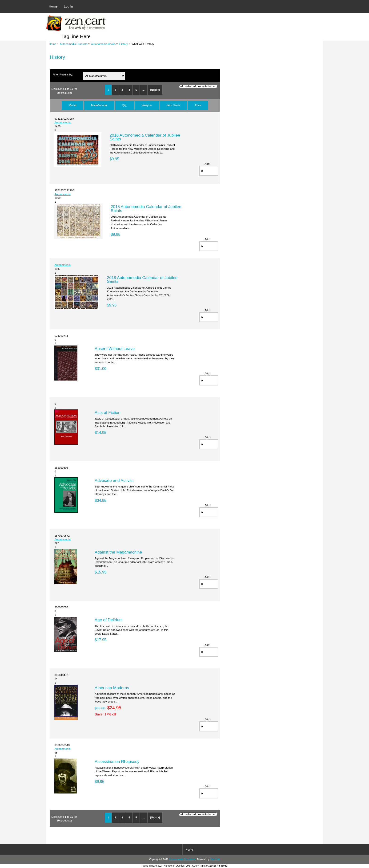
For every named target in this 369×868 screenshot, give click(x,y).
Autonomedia (62, 122)
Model (72, 105)
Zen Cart (215, 859)
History (124, 44)
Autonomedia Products (74, 44)
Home (53, 6)
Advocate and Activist (114, 480)
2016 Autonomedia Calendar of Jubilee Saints (145, 137)
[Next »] (155, 90)
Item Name (173, 105)
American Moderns (112, 688)
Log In (68, 6)
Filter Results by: (63, 74)
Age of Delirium (109, 620)
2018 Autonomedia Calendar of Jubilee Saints (142, 279)
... (143, 90)
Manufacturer (99, 105)
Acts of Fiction (107, 412)
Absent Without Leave (115, 349)
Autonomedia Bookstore (182, 859)
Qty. (124, 105)
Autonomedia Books (103, 44)
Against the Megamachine (118, 552)
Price (198, 105)
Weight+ (147, 105)
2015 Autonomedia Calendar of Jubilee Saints (146, 208)
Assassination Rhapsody (117, 762)
